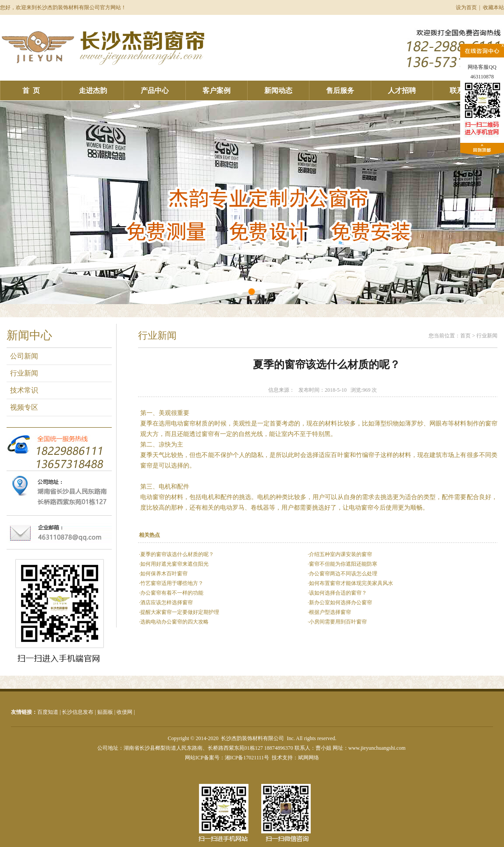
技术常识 (22, 390)
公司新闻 (22, 356)
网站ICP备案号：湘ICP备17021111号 (227, 758)
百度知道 (48, 712)
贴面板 (105, 712)
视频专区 (22, 407)
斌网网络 (309, 758)
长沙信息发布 (78, 712)
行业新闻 (22, 373)
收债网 (124, 712)
